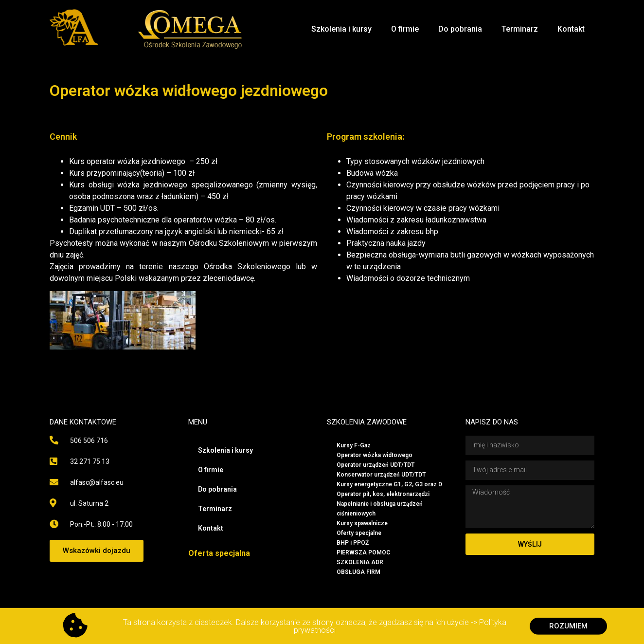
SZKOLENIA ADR (360, 562)
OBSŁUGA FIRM (358, 572)
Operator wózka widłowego (375, 455)
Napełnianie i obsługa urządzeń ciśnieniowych (380, 509)
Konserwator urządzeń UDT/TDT (381, 475)
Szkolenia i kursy (341, 29)
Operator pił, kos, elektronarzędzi (383, 494)
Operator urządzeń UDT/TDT (376, 465)
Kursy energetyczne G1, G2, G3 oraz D (389, 484)
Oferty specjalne (359, 533)
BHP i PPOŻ (353, 543)
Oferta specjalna (219, 553)
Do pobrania (460, 29)
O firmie (405, 29)
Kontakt (571, 29)
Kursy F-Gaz (354, 445)
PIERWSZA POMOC (363, 552)
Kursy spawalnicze (362, 523)
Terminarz (520, 29)
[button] (97, 551)
